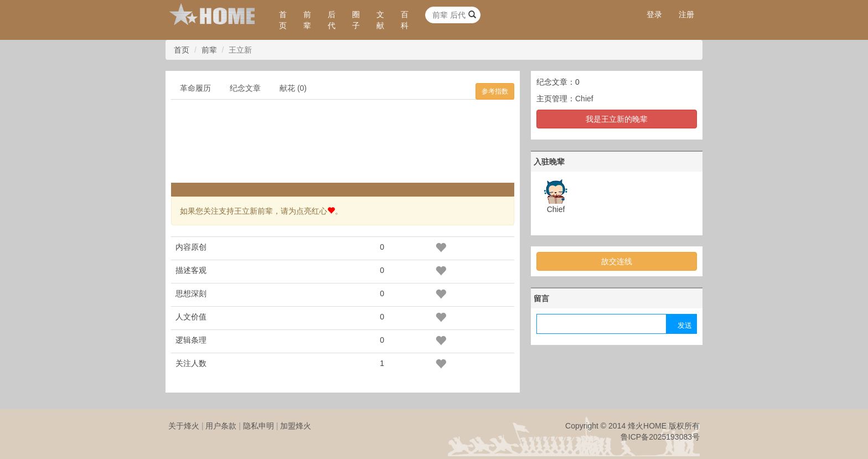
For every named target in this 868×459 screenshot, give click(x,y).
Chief (584, 99)
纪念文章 (245, 88)
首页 (283, 20)
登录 (654, 14)
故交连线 (617, 261)
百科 (405, 20)
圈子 (356, 20)
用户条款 (221, 426)
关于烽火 (184, 426)
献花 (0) (293, 88)
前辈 (307, 20)
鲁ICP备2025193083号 (660, 437)
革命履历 (195, 88)
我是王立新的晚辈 (617, 119)
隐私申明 (259, 426)
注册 (686, 14)
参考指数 (495, 91)
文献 (380, 20)
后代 (332, 20)
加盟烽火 (296, 426)
